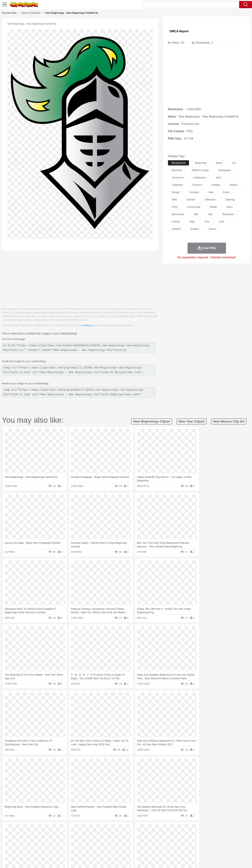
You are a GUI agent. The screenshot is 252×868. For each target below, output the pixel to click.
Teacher (44, 845)
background (178, 163)
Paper (159, 845)
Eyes (104, 840)
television (210, 200)
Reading (75, 845)
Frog (126, 834)
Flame (93, 829)
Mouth (159, 840)
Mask (32, 840)
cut (234, 163)
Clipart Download (31, 13)
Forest (193, 829)
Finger (175, 840)
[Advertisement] (80, 277)
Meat (87, 851)
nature (212, 229)
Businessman (78, 840)
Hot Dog (186, 851)
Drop (185, 829)
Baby (40, 840)
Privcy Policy (188, 860)
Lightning (122, 829)
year (211, 192)
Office (167, 845)
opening (230, 200)
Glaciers (103, 829)
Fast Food (70, 851)
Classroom (63, 845)
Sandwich (97, 851)
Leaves (51, 829)
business (177, 170)
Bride (48, 840)
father (150, 840)
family (56, 840)
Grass (112, 829)
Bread (165, 851)
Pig (180, 834)
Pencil (85, 845)
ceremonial (194, 207)
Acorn (32, 829)
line (207, 222)
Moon (132, 829)
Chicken (70, 834)
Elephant (110, 834)
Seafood (108, 851)
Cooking (175, 851)
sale (210, 214)
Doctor (90, 840)
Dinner (140, 851)
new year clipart (192, 421)
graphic (195, 229)
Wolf (214, 834)
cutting (176, 222)
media (213, 207)
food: (22, 851)
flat (196, 214)
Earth (78, 829)
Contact (202, 860)
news (219, 163)
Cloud (177, 829)
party (175, 207)
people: (23, 840)
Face (167, 840)
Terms (175, 860)
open (229, 207)
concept (194, 192)
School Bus (108, 845)
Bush (169, 829)
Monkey (163, 834)
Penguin (188, 834)
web (174, 200)
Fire (85, 829)
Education (95, 845)
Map (118, 845)
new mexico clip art (229, 421)
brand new (178, 214)
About (166, 860)
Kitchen (131, 851)
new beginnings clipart (152, 421)
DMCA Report (179, 31)
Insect (147, 834)
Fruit (79, 851)
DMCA (213, 860)
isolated (176, 229)
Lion (155, 834)
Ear (98, 840)
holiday (216, 185)
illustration (228, 214)
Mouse (173, 834)
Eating (157, 851)
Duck (92, 834)
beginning (201, 163)
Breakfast (32, 851)
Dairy (42, 851)
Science (150, 845)
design (176, 192)
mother (65, 840)
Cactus (61, 829)
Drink (60, 851)
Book (53, 845)
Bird (45, 834)
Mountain (152, 829)
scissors (197, 185)
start (218, 178)
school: (23, 845)
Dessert (51, 851)
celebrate (177, 185)
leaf (221, 222)
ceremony (178, 178)
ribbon (234, 185)
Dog (85, 834)
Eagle (100, 834)
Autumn (41, 829)
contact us (88, 325)
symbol (191, 200)
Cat (62, 834)
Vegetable (119, 851)
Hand (183, 840)
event (226, 192)
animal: (23, 834)
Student (34, 845)
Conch (70, 829)
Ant (31, 834)
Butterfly (53, 834)
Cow (79, 834)
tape (192, 222)
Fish (119, 834)
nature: (22, 829)
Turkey (206, 834)
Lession (200, 845)
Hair (130, 840)
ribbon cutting (200, 170)
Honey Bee (136, 834)
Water (162, 829)
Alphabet (177, 845)
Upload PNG (227, 860)
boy (143, 840)
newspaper (225, 170)
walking (113, 840)
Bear (38, 834)
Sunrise (141, 829)
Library (140, 845)
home (123, 840)
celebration (200, 178)
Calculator (189, 845)
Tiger (197, 834)
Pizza (148, 851)
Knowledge (128, 845)
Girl (136, 840)
